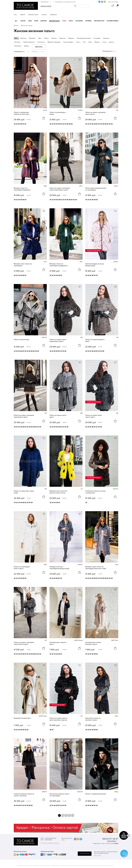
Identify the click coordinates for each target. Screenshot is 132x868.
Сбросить (39, 47)
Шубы (30, 21)
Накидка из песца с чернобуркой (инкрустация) (59, 568)
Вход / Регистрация (113, 2)
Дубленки (44, 21)
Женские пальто (54, 21)
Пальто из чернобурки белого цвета (22, 568)
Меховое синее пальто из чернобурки (23, 265)
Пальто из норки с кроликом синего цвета (95, 113)
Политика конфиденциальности (50, 843)
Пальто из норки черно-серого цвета (94, 416)
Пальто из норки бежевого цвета (95, 341)
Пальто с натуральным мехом (96, 794)
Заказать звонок (46, 6)
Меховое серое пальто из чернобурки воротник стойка (96, 568)
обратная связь (85, 854)
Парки (36, 21)
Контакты (44, 15)
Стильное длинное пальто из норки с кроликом (24, 795)
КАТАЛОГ (23, 21)
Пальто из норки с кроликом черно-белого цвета (24, 643)
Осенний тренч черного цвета (58, 643)
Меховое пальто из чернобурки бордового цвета (22, 189)
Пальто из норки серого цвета (58, 416)
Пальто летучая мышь (21, 340)
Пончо (71, 21)
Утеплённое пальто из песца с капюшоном (95, 492)
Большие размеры (112, 21)
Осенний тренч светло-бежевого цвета (93, 643)
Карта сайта (98, 855)
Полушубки (79, 21)
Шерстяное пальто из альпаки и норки (93, 719)
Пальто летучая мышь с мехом (58, 113)
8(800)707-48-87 (110, 839)
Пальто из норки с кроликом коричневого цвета (24, 416)
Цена (28, 52)
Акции (64, 21)
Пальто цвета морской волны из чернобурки (96, 189)
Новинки (42, 52)
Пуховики (88, 21)
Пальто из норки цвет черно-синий (24, 492)
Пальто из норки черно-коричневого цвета (58, 341)
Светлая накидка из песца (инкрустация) (95, 265)
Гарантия (23, 15)
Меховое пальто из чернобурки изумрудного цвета (59, 265)
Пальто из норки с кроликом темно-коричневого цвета (60, 189)
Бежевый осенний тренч (22, 718)
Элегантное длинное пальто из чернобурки (59, 795)
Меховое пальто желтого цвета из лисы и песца (58, 492)
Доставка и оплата (33, 15)
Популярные (35, 52)
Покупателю (53, 15)
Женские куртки (99, 21)
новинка (16, 96)
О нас (15, 15)
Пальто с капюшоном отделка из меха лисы (21, 113)
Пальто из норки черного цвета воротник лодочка (59, 719)
